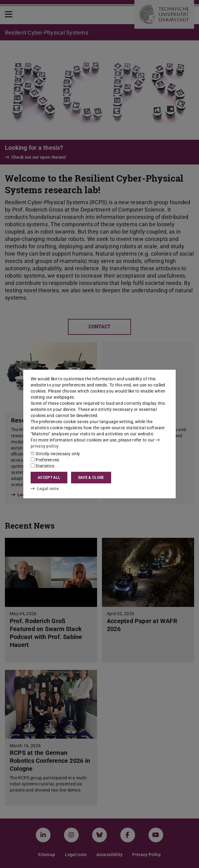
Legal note (45, 489)
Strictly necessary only (55, 454)
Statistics (42, 466)
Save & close (91, 478)
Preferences (45, 460)
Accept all (49, 478)
